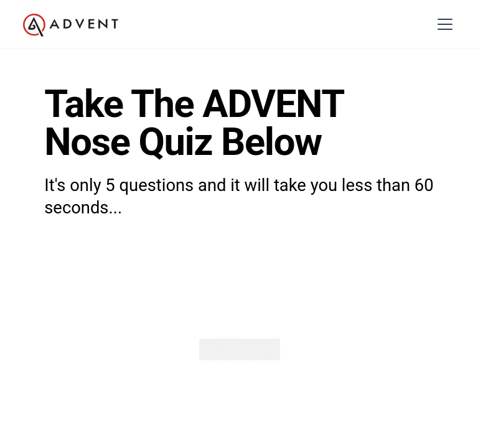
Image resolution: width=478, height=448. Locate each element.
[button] (443, 24)
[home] (71, 26)
